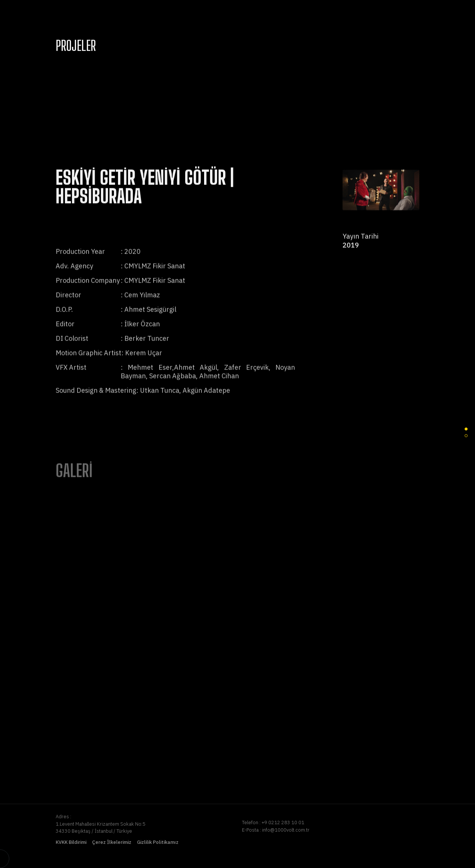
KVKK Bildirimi (71, 842)
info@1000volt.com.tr (286, 830)
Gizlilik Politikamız (158, 842)
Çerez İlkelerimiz (112, 842)
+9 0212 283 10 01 (283, 823)
